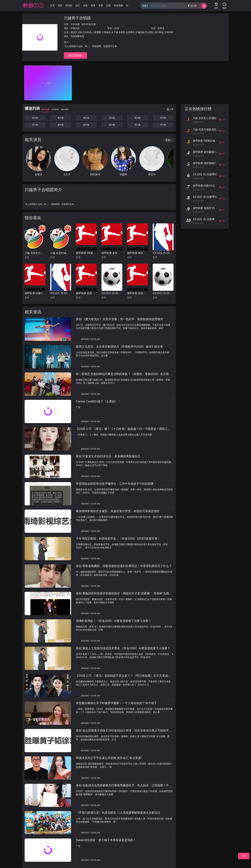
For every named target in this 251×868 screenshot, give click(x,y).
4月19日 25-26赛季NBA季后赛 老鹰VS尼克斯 (61, 293)
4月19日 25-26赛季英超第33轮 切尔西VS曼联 (112, 293)
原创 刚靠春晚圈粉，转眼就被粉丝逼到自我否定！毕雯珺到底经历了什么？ (124, 566)
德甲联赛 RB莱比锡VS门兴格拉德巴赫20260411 (86, 253)
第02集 (61, 118)
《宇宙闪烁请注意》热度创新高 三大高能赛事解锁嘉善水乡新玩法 (118, 813)
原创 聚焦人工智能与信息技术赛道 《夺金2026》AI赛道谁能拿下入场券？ (123, 648)
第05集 (137, 118)
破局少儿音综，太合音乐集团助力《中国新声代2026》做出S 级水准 (119, 347)
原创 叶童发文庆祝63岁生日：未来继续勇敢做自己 (108, 456)
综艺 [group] (78, 5)
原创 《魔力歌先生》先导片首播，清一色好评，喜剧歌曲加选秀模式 (119, 319)
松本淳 (161, 28)
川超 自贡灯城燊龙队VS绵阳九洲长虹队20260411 (61, 253)
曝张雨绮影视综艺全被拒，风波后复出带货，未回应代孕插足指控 (118, 511)
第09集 (86, 125)
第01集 (35, 118)
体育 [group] (101, 5)
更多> (168, 140)
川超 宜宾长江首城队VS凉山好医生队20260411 (35, 253)
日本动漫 (75, 24)
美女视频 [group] (118, 5)
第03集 (86, 118)
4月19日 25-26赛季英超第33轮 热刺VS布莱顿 (163, 293)
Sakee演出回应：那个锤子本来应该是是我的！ (106, 840)
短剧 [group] (108, 5)
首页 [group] (52, 5)
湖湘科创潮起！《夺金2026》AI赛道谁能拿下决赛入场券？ (114, 621)
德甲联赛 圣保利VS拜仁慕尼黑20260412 (138, 293)
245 (48, 83)
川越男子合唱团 (77, 18)
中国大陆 (75, 28)
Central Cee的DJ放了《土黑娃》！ (98, 401)
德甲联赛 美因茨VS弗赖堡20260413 (86, 293)
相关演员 (33, 140)
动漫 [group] (85, 5)
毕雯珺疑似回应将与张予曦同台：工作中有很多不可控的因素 (115, 484)
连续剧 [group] (69, 5)
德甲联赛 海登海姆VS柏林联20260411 (138, 253)
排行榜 (192, 6)
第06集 (163, 118)
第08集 (61, 125)
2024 (117, 28)
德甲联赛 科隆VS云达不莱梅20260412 (35, 293)
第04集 (112, 118)
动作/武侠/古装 (89, 24)
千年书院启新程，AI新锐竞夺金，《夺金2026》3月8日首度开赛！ (118, 539)
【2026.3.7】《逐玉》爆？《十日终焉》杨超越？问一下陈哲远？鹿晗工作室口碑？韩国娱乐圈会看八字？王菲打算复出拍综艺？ (123, 431)
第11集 (137, 125)
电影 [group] (60, 5)
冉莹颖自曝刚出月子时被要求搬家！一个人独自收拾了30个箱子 (116, 703)
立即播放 (75, 56)
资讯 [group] (93, 5)
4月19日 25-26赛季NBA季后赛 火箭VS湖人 (163, 253)
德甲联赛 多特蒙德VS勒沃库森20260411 (112, 253)
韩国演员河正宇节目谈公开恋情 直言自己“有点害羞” (109, 758)
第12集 (163, 125)
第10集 (112, 125)
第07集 (35, 125)
